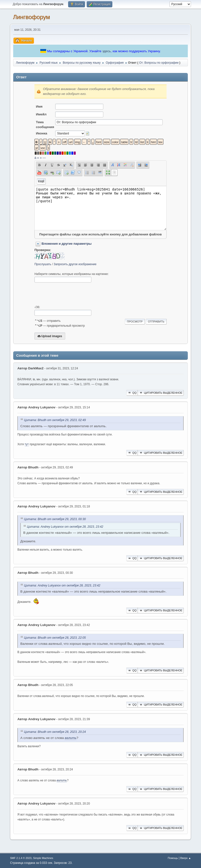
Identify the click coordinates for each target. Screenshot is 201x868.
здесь (107, 51)
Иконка (42, 133)
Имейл (41, 114)
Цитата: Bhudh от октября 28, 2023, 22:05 (55, 638)
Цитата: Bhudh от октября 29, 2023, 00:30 (55, 519)
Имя (39, 106)
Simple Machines (43, 858)
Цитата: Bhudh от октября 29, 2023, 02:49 (55, 420)
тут (27, 444)
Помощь (173, 858)
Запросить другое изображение (75, 264)
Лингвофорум (31, 17)
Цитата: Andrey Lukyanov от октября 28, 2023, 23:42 (65, 527)
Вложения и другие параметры (67, 244)
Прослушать (43, 264)
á (35, 158)
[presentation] (72, 294)
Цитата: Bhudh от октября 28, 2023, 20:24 (55, 732)
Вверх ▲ (186, 858)
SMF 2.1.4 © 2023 (21, 858)
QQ (132, 393)
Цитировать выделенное (161, 393)
